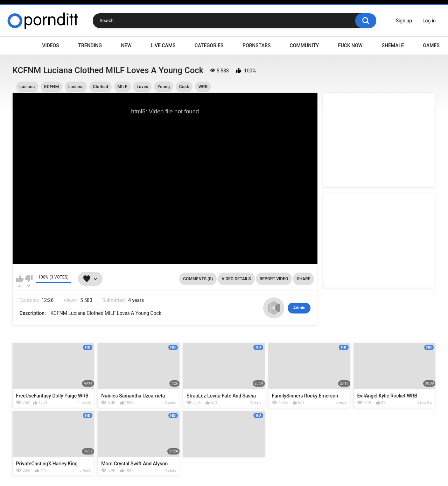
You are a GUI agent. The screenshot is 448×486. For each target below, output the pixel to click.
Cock (184, 87)
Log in (429, 21)
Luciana (27, 87)
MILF (122, 87)
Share (303, 279)
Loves (142, 87)
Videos (51, 45)
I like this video (20, 279)
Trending (90, 45)
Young (164, 87)
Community (304, 45)
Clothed (100, 87)
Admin (299, 308)
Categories (209, 45)
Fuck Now (350, 45)
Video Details (236, 279)
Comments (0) (198, 279)
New (126, 45)
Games (431, 45)
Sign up (404, 21)
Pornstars (257, 45)
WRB (203, 87)
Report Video (274, 279)
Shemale (393, 45)
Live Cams (163, 45)
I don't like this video (29, 279)
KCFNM (51, 87)
